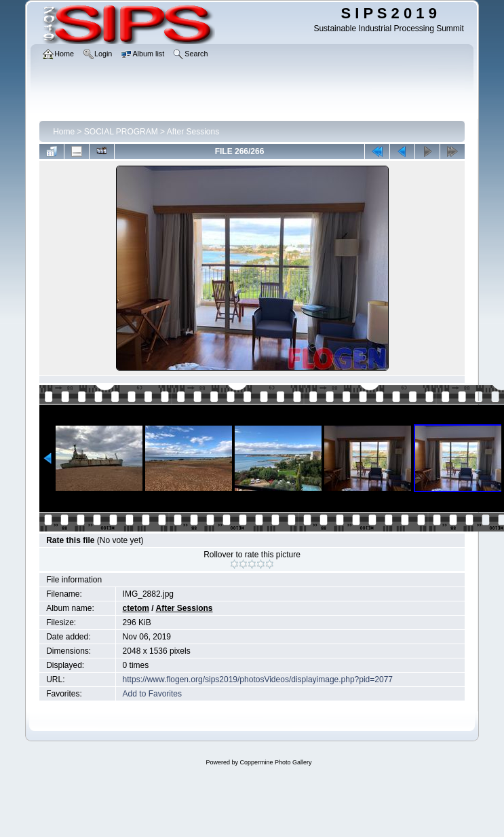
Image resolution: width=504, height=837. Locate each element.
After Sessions (193, 132)
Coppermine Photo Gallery (275, 762)
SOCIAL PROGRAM (121, 132)
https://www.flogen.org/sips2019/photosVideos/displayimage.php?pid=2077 (258, 680)
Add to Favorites (152, 694)
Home (64, 132)
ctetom (136, 608)
